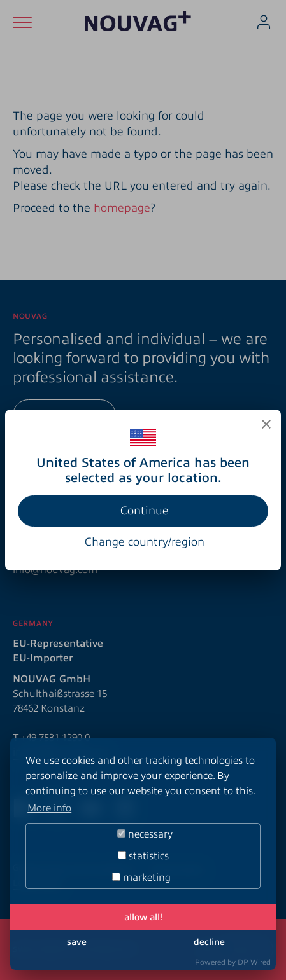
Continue (145, 511)
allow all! (143, 917)
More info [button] (49, 808)
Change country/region (145, 542)
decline (209, 942)
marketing (141, 878)
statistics (143, 856)
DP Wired (254, 962)
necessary (145, 834)
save (77, 942)
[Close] (266, 424)
